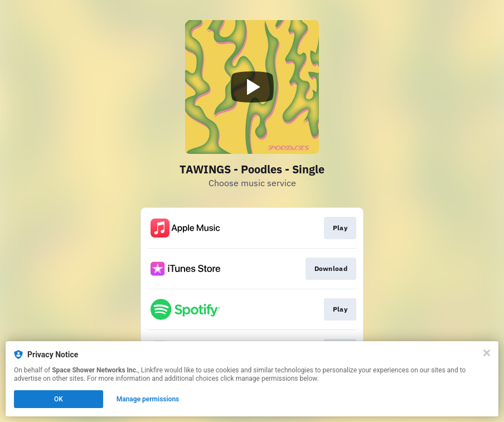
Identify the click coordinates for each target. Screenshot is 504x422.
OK (59, 399)
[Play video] (252, 87)
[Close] (487, 353)
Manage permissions (148, 399)
